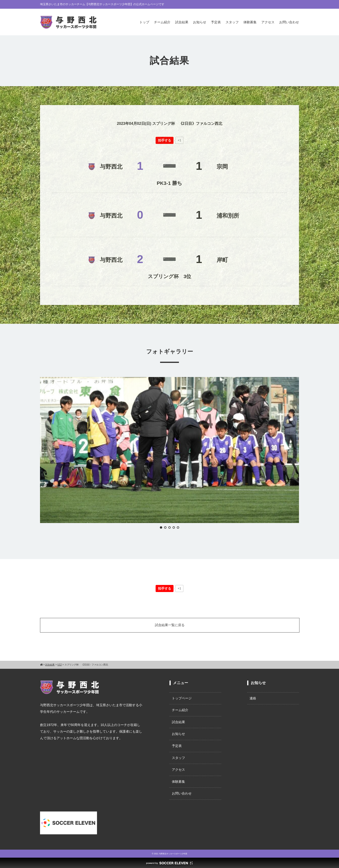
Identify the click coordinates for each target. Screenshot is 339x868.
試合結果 (182, 22)
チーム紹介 (162, 22)
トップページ (182, 698)
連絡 (253, 698)
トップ (144, 22)
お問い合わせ (289, 22)
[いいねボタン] (165, 140)
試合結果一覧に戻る (170, 625)
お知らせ (200, 22)
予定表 (216, 22)
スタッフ (232, 22)
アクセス (268, 22)
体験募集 (250, 22)
